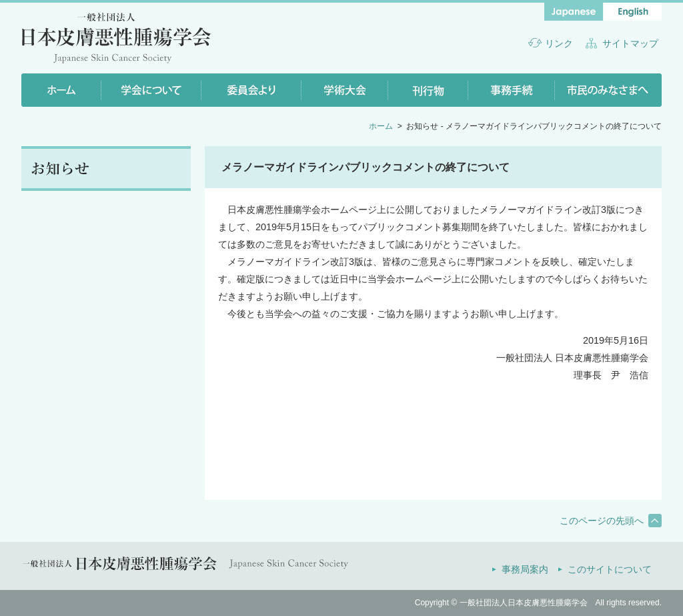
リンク (559, 43)
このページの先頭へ (602, 521)
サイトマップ (630, 43)
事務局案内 (525, 569)
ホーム (381, 126)
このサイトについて (610, 569)
